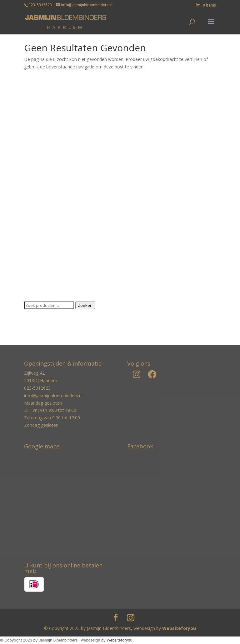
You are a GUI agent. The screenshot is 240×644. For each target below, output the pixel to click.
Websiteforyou (179, 628)
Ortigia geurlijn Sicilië (45, 221)
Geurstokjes (36, 144)
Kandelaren (35, 183)
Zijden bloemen (40, 279)
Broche (31, 115)
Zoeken (85, 305)
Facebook (140, 446)
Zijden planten (38, 289)
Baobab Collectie (41, 96)
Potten (31, 231)
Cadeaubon (36, 125)
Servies (31, 250)
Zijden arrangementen (47, 269)
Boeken (32, 105)
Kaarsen (32, 163)
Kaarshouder (37, 173)
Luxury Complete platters (50, 211)
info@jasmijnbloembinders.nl (53, 395)
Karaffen (33, 192)
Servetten (34, 240)
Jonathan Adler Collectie (48, 154)
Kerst (29, 202)
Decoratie (34, 135)
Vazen (30, 260)
